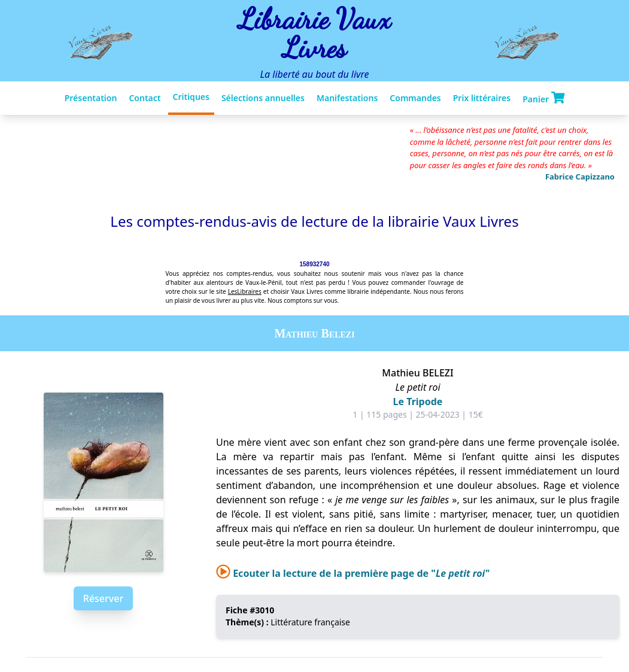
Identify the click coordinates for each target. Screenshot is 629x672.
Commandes (415, 98)
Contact (145, 98)
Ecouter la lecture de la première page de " (353, 573)
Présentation (91, 98)
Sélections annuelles (263, 98)
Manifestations (347, 98)
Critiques (191, 97)
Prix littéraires (482, 98)
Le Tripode (418, 402)
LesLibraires (245, 291)
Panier (543, 98)
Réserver (103, 598)
